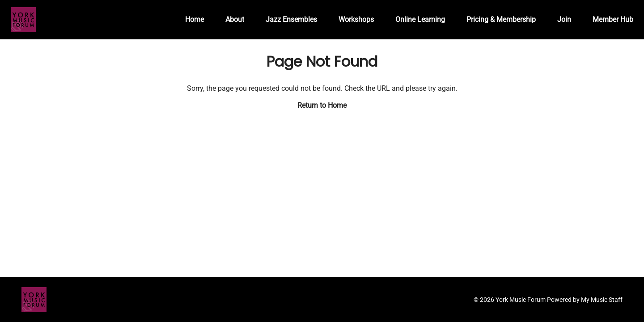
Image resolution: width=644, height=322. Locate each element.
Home (195, 19)
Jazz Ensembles (291, 19)
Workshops (356, 19)
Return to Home (322, 105)
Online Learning (420, 19)
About (235, 19)
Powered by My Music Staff (585, 300)
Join (564, 19)
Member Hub (613, 19)
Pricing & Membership (501, 19)
